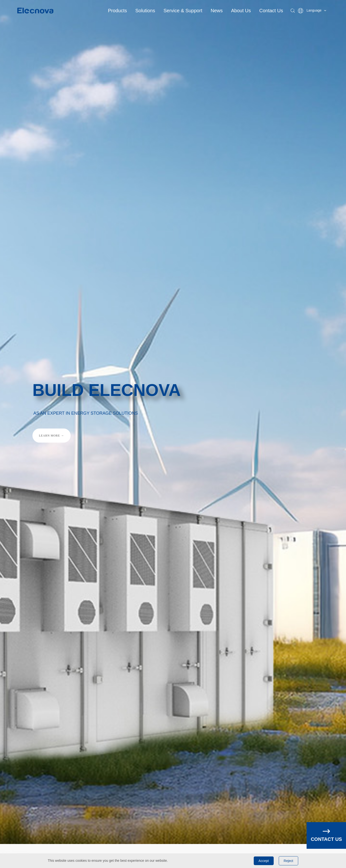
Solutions (145, 11)
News (217, 11)
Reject (289, 861)
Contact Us (271, 11)
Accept (264, 861)
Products (117, 11)
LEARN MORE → (52, 435)
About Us (241, 11)
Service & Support (183, 11)
